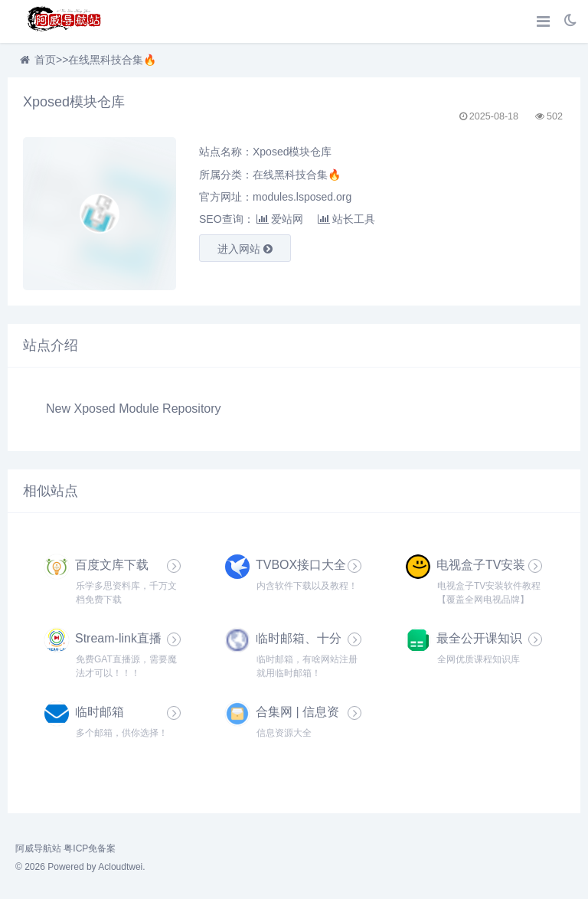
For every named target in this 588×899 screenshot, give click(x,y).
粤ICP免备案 (90, 848)
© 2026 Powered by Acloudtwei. (80, 867)
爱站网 (280, 219)
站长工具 (346, 219)
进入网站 (245, 249)
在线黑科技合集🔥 (112, 60)
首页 (45, 60)
